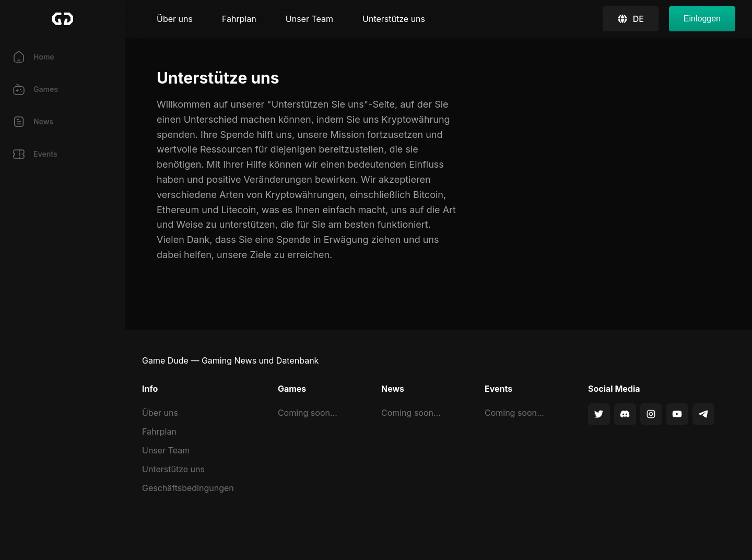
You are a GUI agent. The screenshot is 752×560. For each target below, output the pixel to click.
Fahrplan (239, 19)
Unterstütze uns (394, 19)
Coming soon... (308, 413)
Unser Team (309, 19)
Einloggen (702, 19)
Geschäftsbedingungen (188, 488)
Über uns (175, 19)
